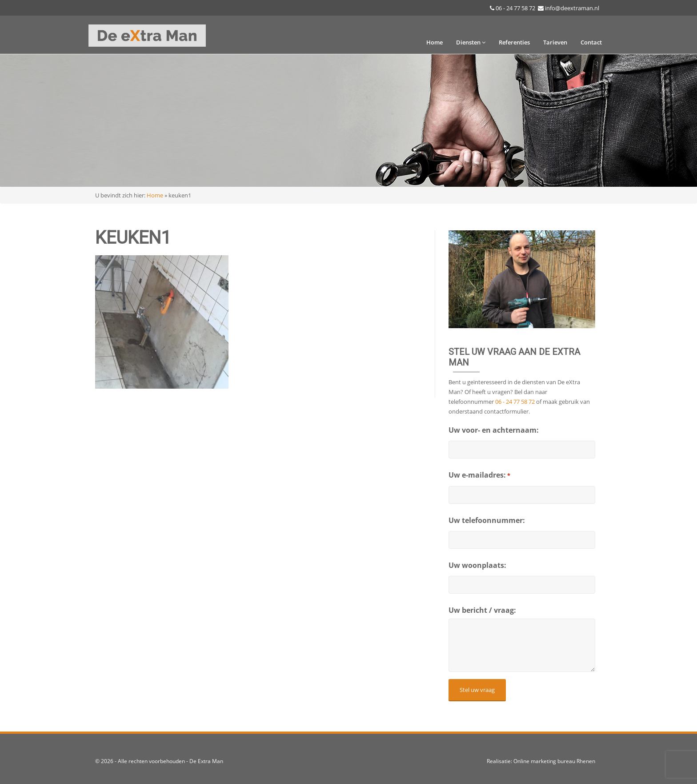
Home (435, 42)
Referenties (514, 42)
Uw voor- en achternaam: (494, 430)
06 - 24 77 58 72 (515, 8)
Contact (591, 42)
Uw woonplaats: (477, 565)
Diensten (471, 42)
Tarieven (555, 42)
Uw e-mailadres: (479, 475)
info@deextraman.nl (572, 8)
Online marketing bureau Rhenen (554, 761)
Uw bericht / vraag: (482, 610)
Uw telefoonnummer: (487, 520)
